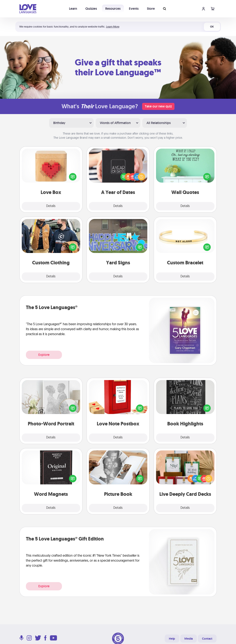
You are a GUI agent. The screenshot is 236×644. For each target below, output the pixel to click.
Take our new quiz (158, 106)
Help (172, 639)
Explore (44, 355)
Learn (73, 9)
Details (51, 206)
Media (189, 639)
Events (134, 9)
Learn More (113, 27)
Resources (113, 9)
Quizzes (91, 9)
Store (151, 9)
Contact (207, 639)
